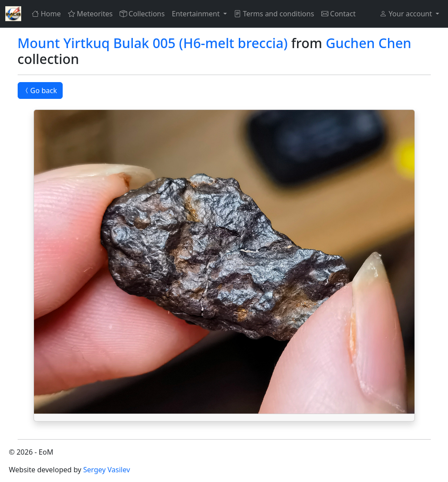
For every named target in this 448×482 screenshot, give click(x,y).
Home (46, 14)
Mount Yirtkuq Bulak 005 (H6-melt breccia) (153, 43)
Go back (40, 90)
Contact (339, 14)
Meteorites (90, 14)
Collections (142, 14)
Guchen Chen (369, 43)
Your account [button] (407, 14)
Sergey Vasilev (106, 470)
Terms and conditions (274, 14)
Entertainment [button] (197, 14)
